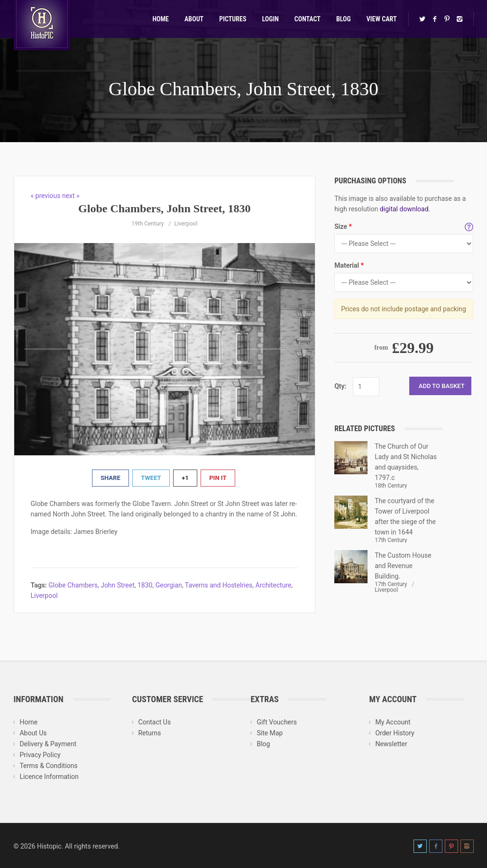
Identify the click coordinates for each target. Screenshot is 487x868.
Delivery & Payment (48, 744)
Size (343, 226)
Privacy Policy (40, 755)
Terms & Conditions (48, 766)
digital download (404, 209)
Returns (149, 733)
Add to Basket (442, 386)
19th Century (147, 224)
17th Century (391, 540)
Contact (308, 19)
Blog (344, 19)
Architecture (274, 585)
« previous (46, 196)
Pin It (218, 478)
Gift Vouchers (277, 722)
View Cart (382, 19)
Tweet (151, 478)
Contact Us (154, 722)
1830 (145, 585)
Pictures (233, 19)
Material (349, 265)
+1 (185, 478)
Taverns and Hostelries (219, 585)
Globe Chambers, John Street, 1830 (243, 89)
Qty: (340, 386)
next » (71, 196)
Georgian (169, 585)
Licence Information (49, 777)
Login (271, 19)
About (194, 19)
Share (110, 478)
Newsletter (391, 744)
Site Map (270, 733)
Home (161, 19)
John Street (118, 585)
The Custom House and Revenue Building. (403, 566)
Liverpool (186, 224)
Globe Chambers (73, 585)
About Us (33, 733)
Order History (395, 733)
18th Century (391, 486)
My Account (393, 722)
